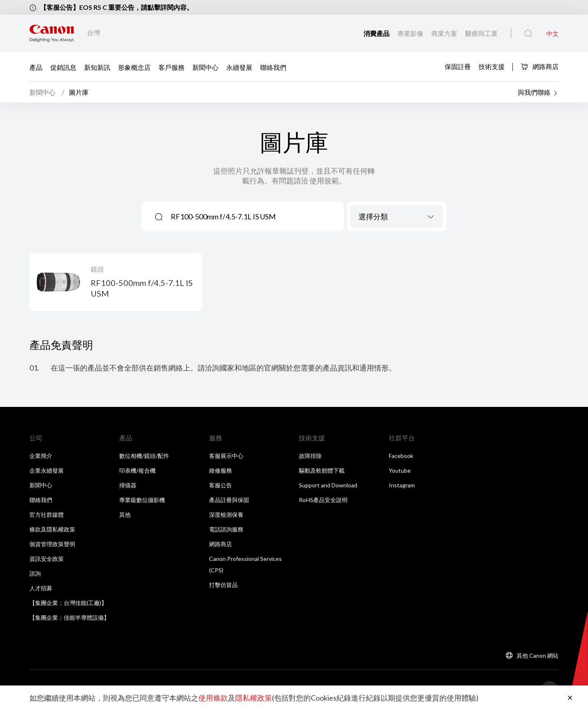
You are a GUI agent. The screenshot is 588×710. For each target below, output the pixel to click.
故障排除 (310, 456)
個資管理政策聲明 (52, 544)
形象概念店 (134, 67)
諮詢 (35, 573)
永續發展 (239, 67)
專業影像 (411, 33)
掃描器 (128, 485)
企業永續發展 (47, 470)
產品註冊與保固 (229, 500)
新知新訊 (97, 67)
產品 (36, 67)
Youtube (400, 470)
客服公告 (220, 485)
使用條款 (213, 698)
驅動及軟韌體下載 (322, 470)
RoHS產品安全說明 (323, 500)
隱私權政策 (254, 698)
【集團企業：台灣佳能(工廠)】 (68, 603)
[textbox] (397, 217)
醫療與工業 (481, 33)
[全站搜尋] (528, 33)
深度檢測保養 (226, 515)
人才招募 (41, 588)
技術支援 (492, 66)
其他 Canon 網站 (538, 655)
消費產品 (377, 33)
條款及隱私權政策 (52, 529)
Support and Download (328, 485)
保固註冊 (458, 66)
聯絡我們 (273, 67)
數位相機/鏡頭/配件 (144, 456)
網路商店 (540, 66)
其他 (125, 515)
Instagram (402, 485)
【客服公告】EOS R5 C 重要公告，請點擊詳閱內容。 (117, 7)
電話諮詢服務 (226, 529)
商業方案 (445, 33)
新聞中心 (205, 67)
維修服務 (220, 470)
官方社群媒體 (47, 515)
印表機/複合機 (137, 470)
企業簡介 (41, 456)
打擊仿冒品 (223, 585)
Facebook (401, 456)
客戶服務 (171, 67)
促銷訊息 (63, 67)
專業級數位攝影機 (142, 500)
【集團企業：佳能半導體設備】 (69, 617)
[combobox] (397, 217)
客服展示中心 (226, 456)
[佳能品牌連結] (52, 33)
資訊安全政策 (47, 559)
